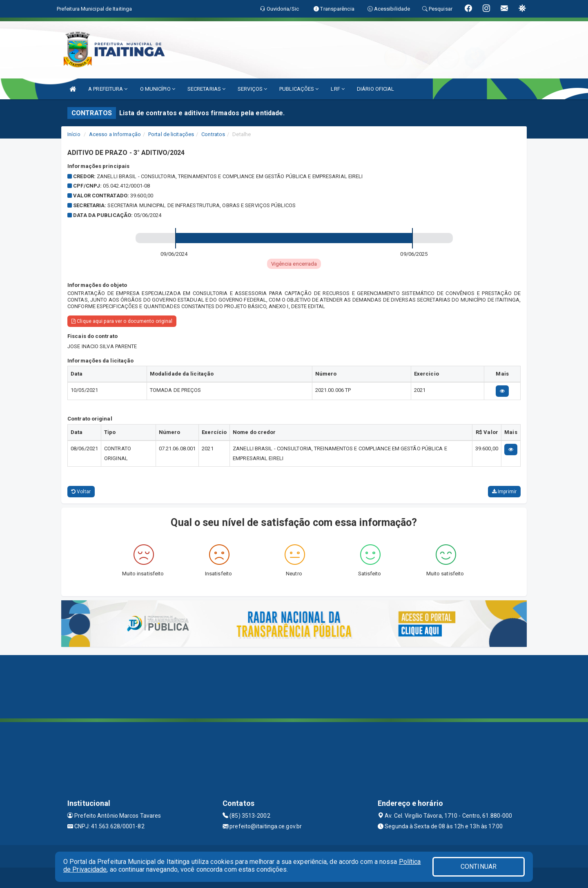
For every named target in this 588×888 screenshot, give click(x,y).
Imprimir (504, 492)
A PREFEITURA (108, 89)
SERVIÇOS (252, 89)
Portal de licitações (171, 134)
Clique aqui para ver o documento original (122, 321)
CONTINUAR (479, 867)
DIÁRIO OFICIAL (375, 89)
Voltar (81, 492)
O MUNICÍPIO (158, 89)
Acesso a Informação (115, 134)
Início (74, 134)
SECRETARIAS (206, 89)
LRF (338, 89)
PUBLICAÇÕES (299, 89)
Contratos (213, 134)
